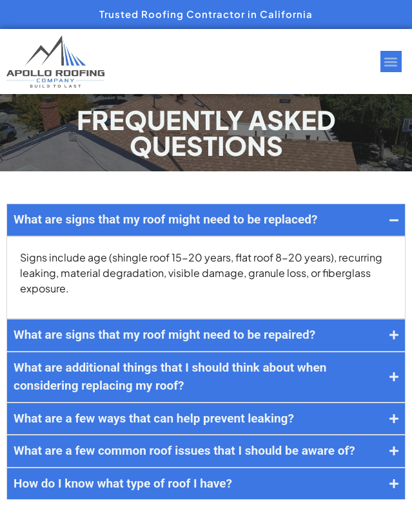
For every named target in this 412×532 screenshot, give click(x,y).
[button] (391, 62)
